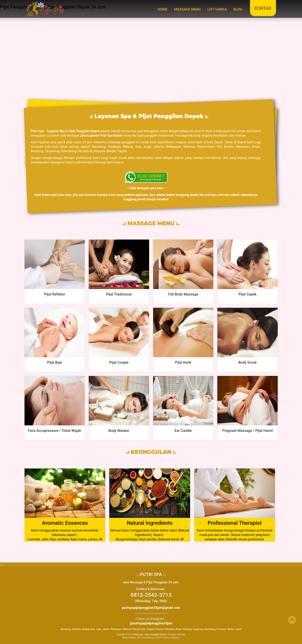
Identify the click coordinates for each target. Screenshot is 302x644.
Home (163, 9)
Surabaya (76, 629)
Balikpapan (116, 629)
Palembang (210, 629)
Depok (238, 629)
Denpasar (151, 629)
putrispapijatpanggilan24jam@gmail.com (151, 608)
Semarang (66, 629)
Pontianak (221, 629)
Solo (92, 629)
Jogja (98, 629)
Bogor (179, 629)
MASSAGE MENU (187, 9)
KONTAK (263, 8)
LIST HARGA (217, 9)
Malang (85, 629)
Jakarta (106, 629)
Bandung (187, 629)
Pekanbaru (170, 629)
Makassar (127, 629)
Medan (231, 629)
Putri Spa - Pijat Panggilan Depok (150, 635)
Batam (160, 629)
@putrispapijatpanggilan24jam (151, 623)
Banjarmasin (140, 629)
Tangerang (198, 629)
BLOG (238, 9)
